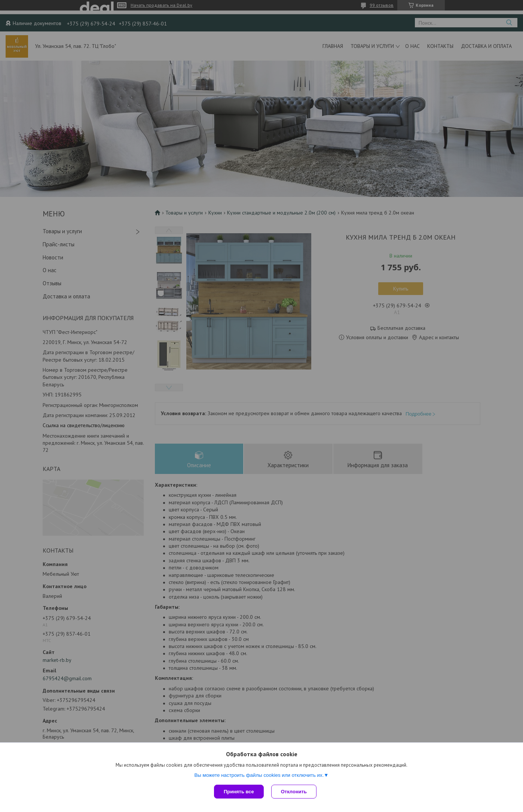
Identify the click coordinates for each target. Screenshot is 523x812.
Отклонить (294, 792)
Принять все (239, 792)
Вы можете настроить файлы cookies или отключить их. (259, 775)
